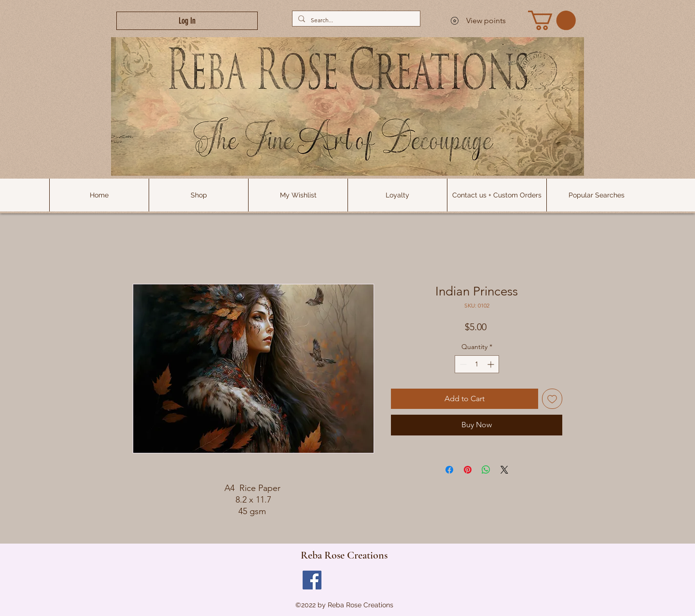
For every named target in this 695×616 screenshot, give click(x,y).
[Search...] (355, 20)
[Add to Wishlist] (552, 399)
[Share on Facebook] (449, 470)
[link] (552, 20)
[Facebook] (312, 580)
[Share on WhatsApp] (486, 470)
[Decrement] (462, 364)
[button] (596, 195)
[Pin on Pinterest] (468, 470)
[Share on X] (504, 470)
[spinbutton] (477, 364)
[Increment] (492, 364)
